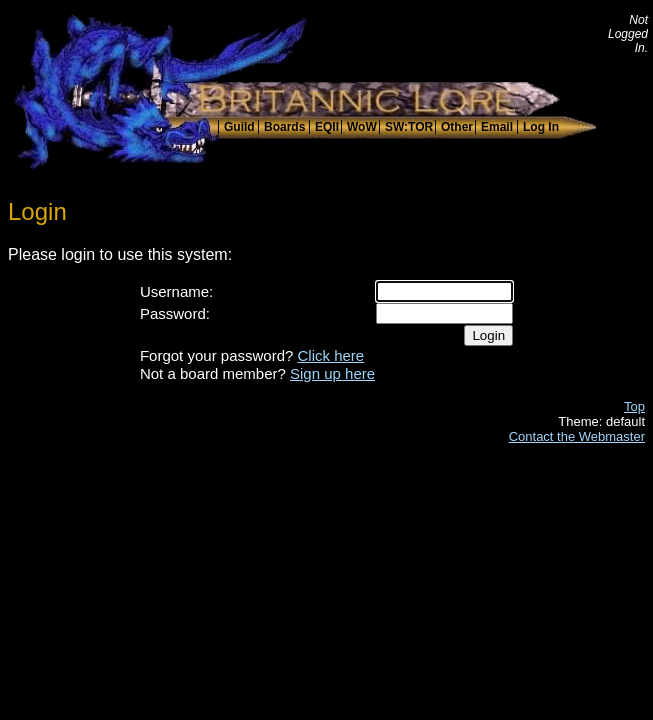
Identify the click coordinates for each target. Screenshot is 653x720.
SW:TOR (409, 127)
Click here (331, 355)
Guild (239, 127)
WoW (362, 127)
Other (457, 127)
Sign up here (332, 373)
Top (634, 406)
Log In (541, 127)
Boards (284, 127)
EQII (327, 127)
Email (497, 127)
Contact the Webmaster (577, 436)
